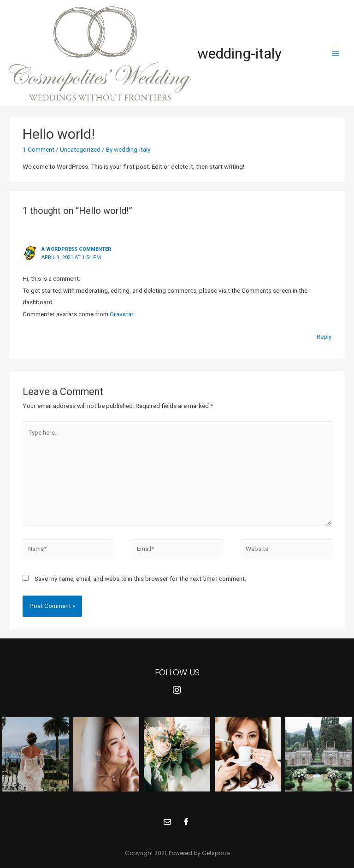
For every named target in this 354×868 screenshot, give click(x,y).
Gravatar (121, 314)
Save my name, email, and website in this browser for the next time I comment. (140, 579)
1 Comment (38, 149)
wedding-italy (239, 53)
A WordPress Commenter (76, 249)
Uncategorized (80, 149)
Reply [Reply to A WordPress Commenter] (324, 337)
